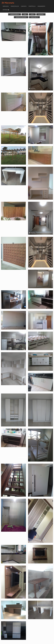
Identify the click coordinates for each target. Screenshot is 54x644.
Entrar (6, 10)
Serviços (6, 6)
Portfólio (32, 6)
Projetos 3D (15, 6)
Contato (24, 6)
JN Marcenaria (8, 3)
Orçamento (41, 6)
